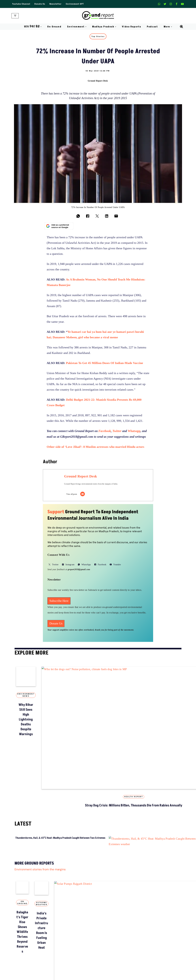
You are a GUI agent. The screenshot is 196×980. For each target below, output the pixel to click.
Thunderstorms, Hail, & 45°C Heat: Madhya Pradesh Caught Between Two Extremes (60, 777)
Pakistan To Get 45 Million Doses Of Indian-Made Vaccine (105, 363)
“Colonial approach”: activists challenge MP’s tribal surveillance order (155, 739)
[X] (165, 4)
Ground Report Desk (98, 81)
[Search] (181, 27)
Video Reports (131, 27)
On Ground (54, 27)
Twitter (117, 431)
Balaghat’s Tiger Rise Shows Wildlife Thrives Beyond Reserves (108, 959)
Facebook (105, 431)
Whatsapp (134, 431)
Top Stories (98, 37)
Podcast (152, 27)
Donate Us (40, 4)
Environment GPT (75, 4)
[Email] (83, 494)
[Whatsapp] (159, 4)
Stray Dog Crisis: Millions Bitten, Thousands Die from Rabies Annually (98, 739)
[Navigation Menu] (15, 16)
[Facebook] (177, 4)
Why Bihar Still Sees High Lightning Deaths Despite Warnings (41, 737)
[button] (41, 27)
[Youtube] (182, 4)
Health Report (98, 726)
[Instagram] (171, 4)
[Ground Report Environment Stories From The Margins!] (98, 16)
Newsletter (56, 4)
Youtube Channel (21, 4)
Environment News (41, 726)
